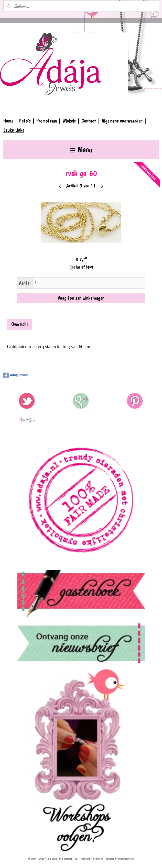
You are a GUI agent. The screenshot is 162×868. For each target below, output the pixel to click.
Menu (81, 149)
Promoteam (47, 121)
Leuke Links (14, 130)
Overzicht (20, 324)
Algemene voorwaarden (122, 121)
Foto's (25, 121)
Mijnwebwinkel (126, 859)
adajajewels (16, 375)
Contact (89, 121)
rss (77, 859)
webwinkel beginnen (92, 859)
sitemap (68, 859)
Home (8, 121)
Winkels (69, 121)
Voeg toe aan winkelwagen (81, 298)
